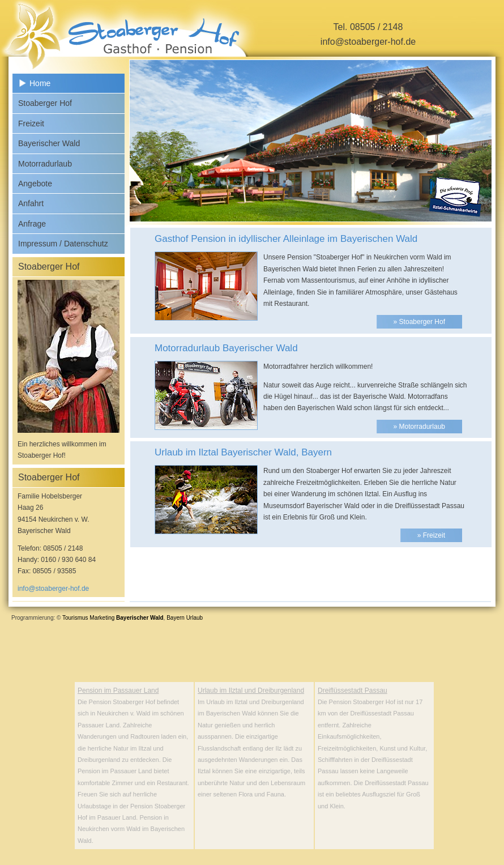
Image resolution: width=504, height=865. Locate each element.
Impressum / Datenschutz (63, 244)
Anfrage (32, 224)
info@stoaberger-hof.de (368, 42)
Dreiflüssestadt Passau (353, 691)
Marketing (102, 618)
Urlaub (195, 618)
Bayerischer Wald (49, 143)
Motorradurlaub (45, 164)
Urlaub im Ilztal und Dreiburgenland (251, 691)
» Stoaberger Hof (419, 322)
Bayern (176, 618)
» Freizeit (431, 535)
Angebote (35, 184)
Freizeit (31, 123)
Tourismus (75, 618)
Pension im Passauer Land (118, 691)
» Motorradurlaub (419, 427)
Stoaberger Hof (45, 103)
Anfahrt (31, 203)
